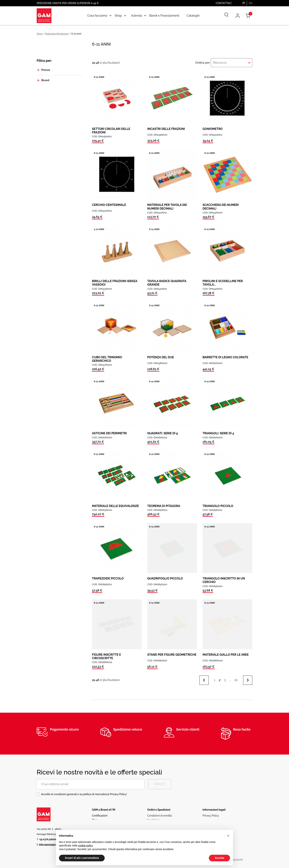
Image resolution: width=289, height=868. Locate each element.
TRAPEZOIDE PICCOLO (108, 576)
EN (251, 3)
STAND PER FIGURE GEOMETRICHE (172, 652)
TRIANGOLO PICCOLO (218, 504)
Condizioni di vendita (160, 813)
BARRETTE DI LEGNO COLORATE (225, 355)
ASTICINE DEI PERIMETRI (109, 431)
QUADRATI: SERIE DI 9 (163, 431)
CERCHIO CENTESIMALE (109, 203)
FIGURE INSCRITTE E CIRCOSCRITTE (106, 654)
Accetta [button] (219, 858)
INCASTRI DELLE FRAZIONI (166, 127)
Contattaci (224, 3)
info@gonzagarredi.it (50, 842)
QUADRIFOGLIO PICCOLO (165, 576)
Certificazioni (100, 813)
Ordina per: (210, 62)
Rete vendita (100, 822)
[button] (228, 836)
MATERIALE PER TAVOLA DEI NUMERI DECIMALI (167, 205)
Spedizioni (153, 818)
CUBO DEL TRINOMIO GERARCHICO (107, 357)
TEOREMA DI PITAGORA (164, 504)
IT (244, 3)
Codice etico (210, 822)
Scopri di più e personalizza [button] (82, 858)
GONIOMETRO (213, 127)
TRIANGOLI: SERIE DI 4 (218, 431)
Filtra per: (44, 61)
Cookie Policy (211, 818)
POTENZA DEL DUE (161, 355)
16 (236, 678)
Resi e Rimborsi (156, 822)
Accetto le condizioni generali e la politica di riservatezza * (84, 792)
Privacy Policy (118, 792)
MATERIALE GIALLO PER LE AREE (226, 652)
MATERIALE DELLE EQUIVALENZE (115, 504)
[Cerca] (224, 16)
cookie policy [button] (85, 845)
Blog (95, 818)
